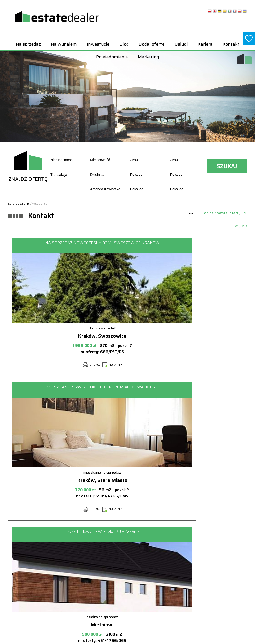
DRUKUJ (57, 365)
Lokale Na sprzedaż (164, 592)
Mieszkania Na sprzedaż (168, 597)
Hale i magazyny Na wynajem (220, 570)
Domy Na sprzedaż (164, 565)
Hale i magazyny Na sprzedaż (172, 576)
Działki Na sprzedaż (165, 570)
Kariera (205, 44)
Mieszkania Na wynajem (216, 581)
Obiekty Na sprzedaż (166, 602)
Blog (124, 44)
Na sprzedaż (28, 44)
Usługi (181, 44)
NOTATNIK (78, 365)
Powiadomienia (112, 57)
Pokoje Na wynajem (213, 592)
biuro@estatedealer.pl (24, 584)
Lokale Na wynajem (212, 576)
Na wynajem (64, 44)
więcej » (241, 226)
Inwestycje (98, 44)
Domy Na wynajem (212, 565)
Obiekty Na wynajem (213, 586)
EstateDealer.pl (19, 204)
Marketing (149, 57)
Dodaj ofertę (152, 44)
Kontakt (231, 44)
